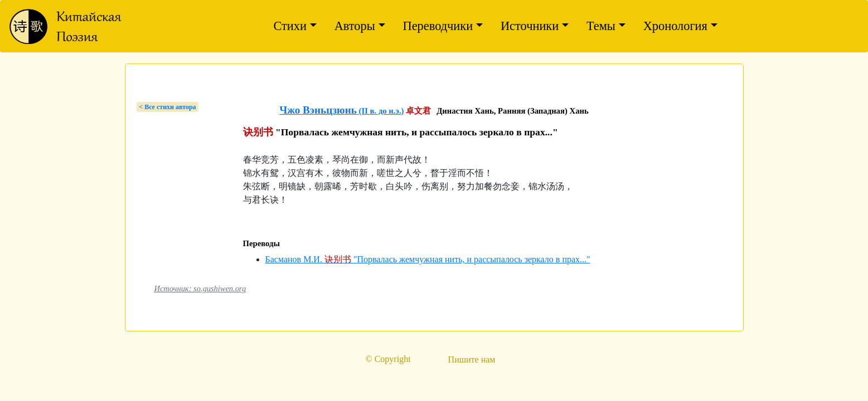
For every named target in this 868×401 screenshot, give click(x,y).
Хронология (675, 26)
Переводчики (438, 26)
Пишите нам (472, 360)
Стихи (290, 26)
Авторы (355, 26)
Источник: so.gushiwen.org (200, 288)
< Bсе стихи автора (167, 107)
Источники (530, 26)
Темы (601, 26)
